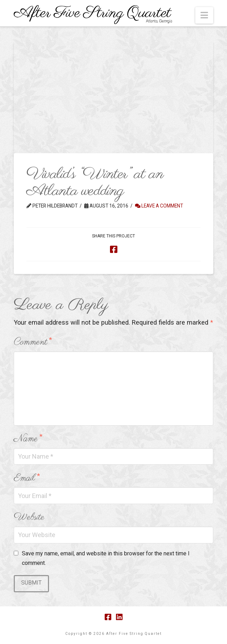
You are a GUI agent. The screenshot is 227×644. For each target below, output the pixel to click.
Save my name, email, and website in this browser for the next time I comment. (106, 558)
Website (29, 517)
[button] (204, 15)
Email (27, 478)
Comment (33, 342)
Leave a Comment (159, 206)
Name (28, 439)
